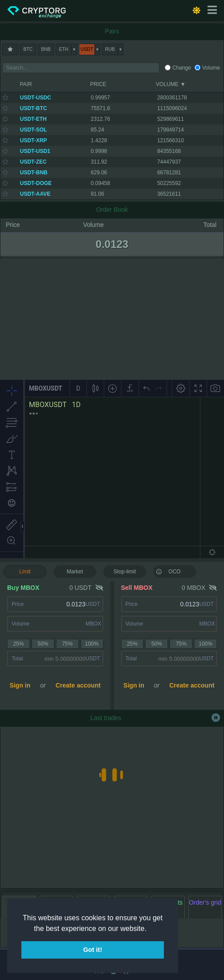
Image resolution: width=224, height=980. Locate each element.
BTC (28, 49)
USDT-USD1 (35, 151)
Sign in (20, 685)
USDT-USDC (36, 98)
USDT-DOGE (36, 183)
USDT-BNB (34, 173)
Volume (211, 68)
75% (67, 644)
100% (92, 644)
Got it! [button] (93, 950)
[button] (150, 929)
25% (18, 644)
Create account (78, 685)
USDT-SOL (34, 130)
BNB (46, 49)
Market (75, 572)
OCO (168, 571)
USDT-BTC (34, 108)
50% (43, 644)
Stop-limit (125, 572)
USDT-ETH (33, 119)
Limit (25, 572)
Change (182, 68)
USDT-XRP (34, 140)
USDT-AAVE (35, 194)
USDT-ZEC (33, 162)
